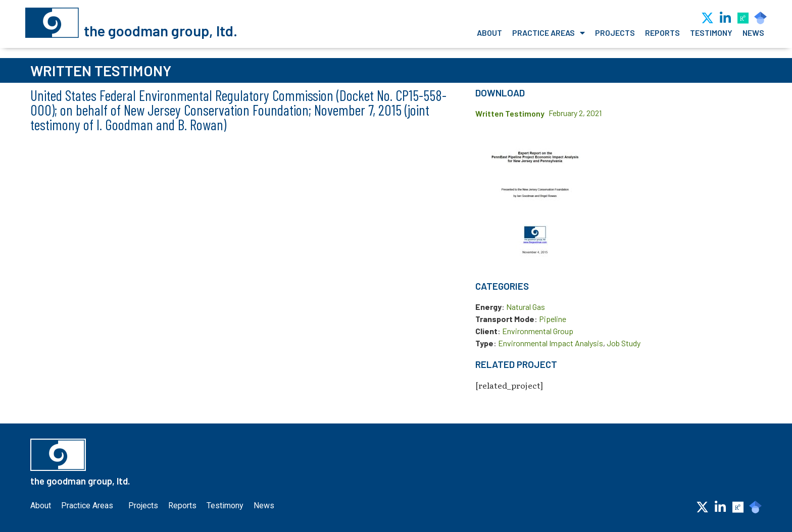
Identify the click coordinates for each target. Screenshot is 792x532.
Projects (615, 33)
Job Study (624, 343)
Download (500, 93)
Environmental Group (538, 331)
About (489, 33)
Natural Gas (526, 307)
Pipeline (553, 319)
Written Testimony (510, 113)
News (753, 33)
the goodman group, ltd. (161, 31)
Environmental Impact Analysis (551, 343)
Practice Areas (549, 33)
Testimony (711, 33)
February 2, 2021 (575, 113)
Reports (662, 33)
